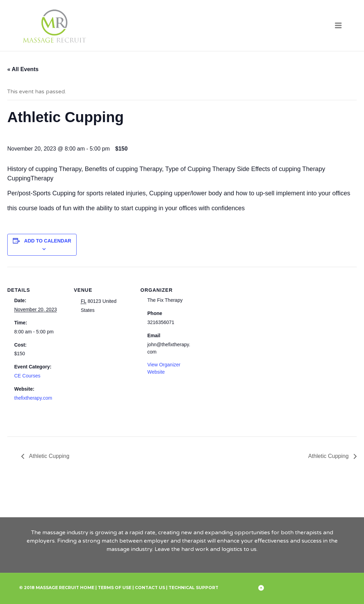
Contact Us (150, 588)
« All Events (23, 69)
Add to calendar (48, 241)
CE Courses (27, 376)
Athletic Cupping (49, 456)
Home (87, 588)
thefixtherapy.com (33, 398)
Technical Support (193, 588)
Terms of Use (115, 588)
